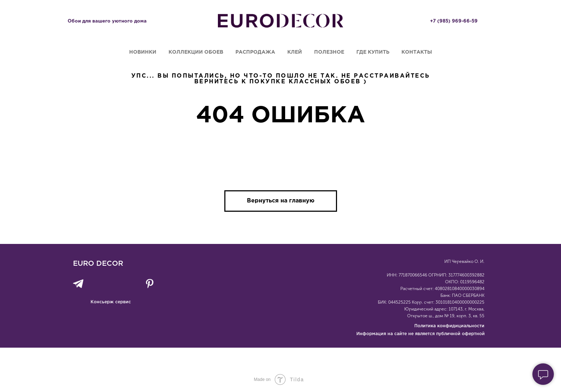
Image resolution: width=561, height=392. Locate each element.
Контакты (417, 52)
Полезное (329, 52)
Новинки (143, 52)
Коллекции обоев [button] (196, 52)
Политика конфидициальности (449, 326)
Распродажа (255, 52)
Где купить (373, 52)
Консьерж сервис (111, 302)
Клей (295, 52)
